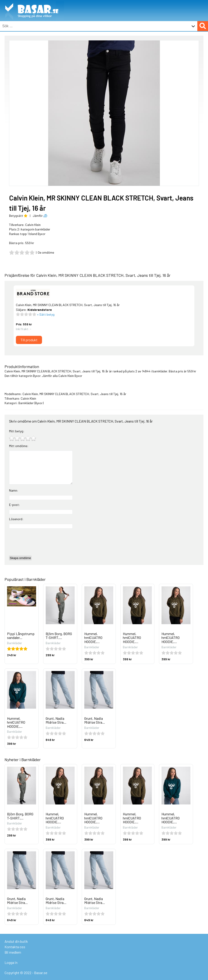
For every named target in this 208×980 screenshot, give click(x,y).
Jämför (40, 216)
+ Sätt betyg (45, 314)
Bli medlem (13, 952)
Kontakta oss (15, 947)
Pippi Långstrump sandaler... (21, 636)
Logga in (11, 962)
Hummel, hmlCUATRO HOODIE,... (93, 638)
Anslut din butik (16, 941)
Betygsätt (18, 216)
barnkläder (160, 371)
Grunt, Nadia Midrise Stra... (56, 720)
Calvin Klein (33, 225)
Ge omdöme (46, 252)
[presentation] (44, 542)
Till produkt (29, 340)
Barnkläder (26, 403)
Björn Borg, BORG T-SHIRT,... (59, 636)
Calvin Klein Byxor (70, 376)
